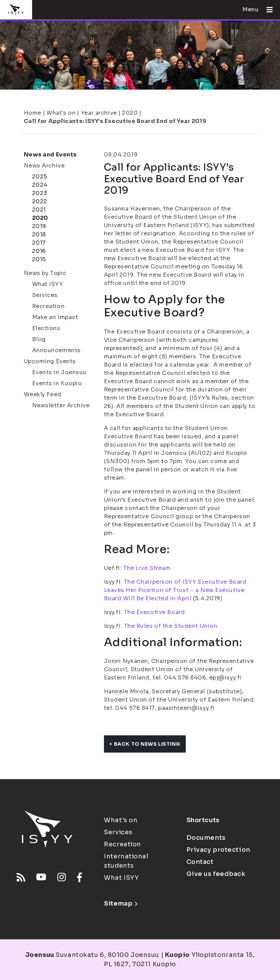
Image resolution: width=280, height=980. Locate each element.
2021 (39, 210)
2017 (39, 243)
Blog (39, 339)
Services (45, 295)
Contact (200, 862)
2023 (40, 193)
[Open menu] (267, 10)
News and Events (50, 155)
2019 (39, 226)
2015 (39, 259)
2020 (130, 113)
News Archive (44, 166)
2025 (40, 177)
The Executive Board (155, 612)
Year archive (99, 113)
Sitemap (121, 904)
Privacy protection (218, 850)
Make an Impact (55, 317)
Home (33, 113)
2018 (39, 234)
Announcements (56, 350)
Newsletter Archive (61, 405)
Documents (206, 838)
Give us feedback (216, 874)
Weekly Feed (43, 394)
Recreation (49, 306)
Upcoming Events (50, 361)
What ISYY (48, 284)
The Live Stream (147, 568)
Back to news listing (145, 744)
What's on (61, 113)
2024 (40, 185)
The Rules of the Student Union (171, 626)
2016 (39, 251)
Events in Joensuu (60, 372)
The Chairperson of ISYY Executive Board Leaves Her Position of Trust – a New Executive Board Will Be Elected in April (175, 590)
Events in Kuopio (57, 383)
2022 (40, 201)
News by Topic (45, 273)
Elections (46, 328)
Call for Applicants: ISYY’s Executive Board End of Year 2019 (115, 121)
